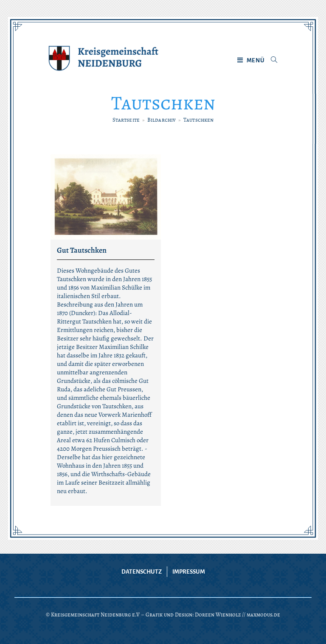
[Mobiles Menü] (251, 61)
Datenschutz (142, 572)
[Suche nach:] (271, 61)
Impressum (189, 572)
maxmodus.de (263, 615)
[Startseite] (126, 120)
